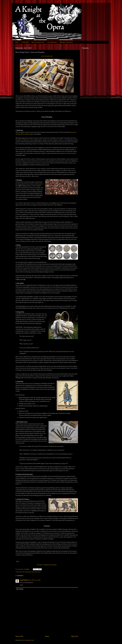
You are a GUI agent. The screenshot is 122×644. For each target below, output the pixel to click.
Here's (23, 249)
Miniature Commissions (66, 42)
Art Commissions (52, 42)
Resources (38, 572)
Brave (21, 572)
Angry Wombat (24, 580)
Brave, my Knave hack (38, 42)
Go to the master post (47, 56)
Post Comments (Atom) (28, 640)
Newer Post (19, 636)
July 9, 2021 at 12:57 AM (34, 580)
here (70, 111)
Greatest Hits (25, 42)
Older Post (74, 636)
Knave (33, 572)
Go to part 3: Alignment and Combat (47, 565)
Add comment (20, 589)
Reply (21, 585)
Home (17, 42)
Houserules (28, 572)
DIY (24, 572)
